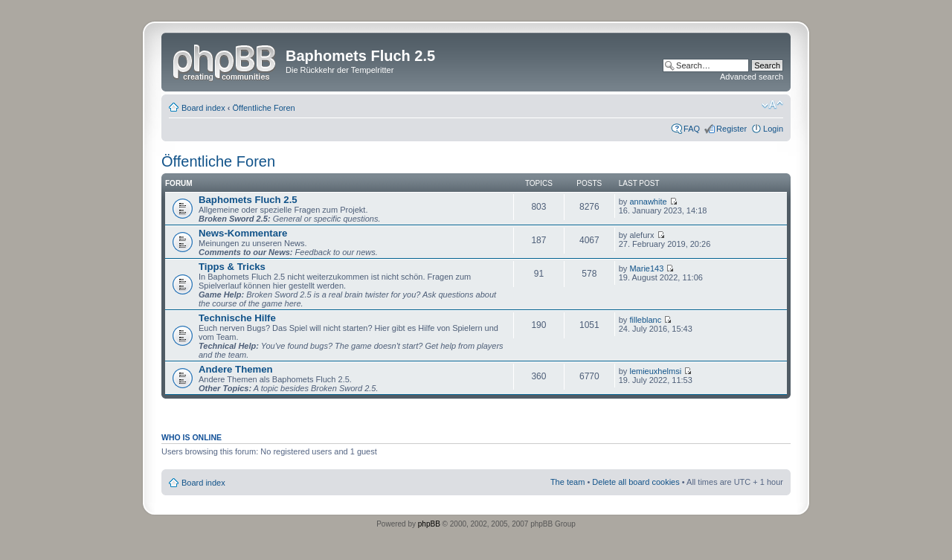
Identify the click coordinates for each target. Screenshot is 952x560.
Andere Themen (236, 369)
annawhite (648, 202)
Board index (203, 108)
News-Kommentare (243, 233)
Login (773, 129)
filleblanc (645, 320)
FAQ (692, 129)
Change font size (772, 105)
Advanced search (752, 77)
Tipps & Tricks (232, 267)
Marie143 (646, 268)
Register (731, 129)
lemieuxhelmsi (655, 371)
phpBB (429, 524)
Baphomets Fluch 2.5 (248, 200)
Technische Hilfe (237, 318)
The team (567, 482)
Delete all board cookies (636, 482)
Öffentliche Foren (264, 108)
